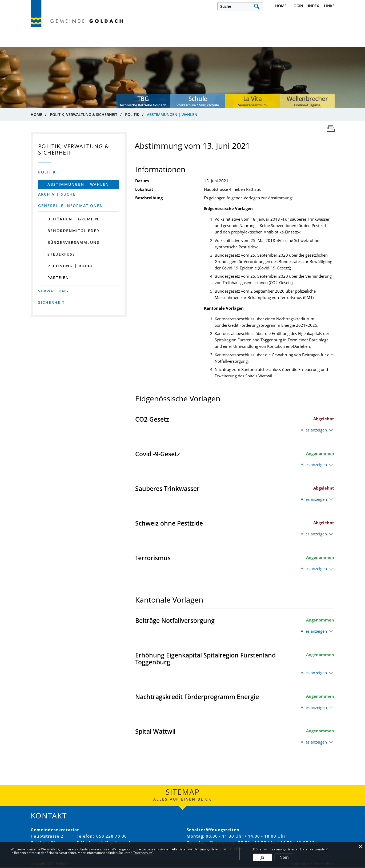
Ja (262, 857)
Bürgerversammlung (74, 243)
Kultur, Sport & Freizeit (159, 44)
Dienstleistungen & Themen (308, 44)
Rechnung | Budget (72, 266)
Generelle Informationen (71, 206)
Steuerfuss (61, 254)
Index (314, 6)
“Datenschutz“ (143, 853)
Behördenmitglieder (73, 231)
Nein (284, 857)
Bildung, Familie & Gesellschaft (210, 44)
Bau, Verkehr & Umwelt (261, 44)
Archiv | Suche (57, 194)
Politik (47, 172)
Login (297, 6)
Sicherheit (51, 303)
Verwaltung (53, 291)
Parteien (58, 278)
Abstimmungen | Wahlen (83, 185)
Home (281, 6)
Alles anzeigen (314, 431)
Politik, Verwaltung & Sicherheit (106, 44)
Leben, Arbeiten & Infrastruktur (50, 44)
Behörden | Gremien (73, 219)
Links (329, 6)
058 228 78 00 (112, 837)
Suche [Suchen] (257, 6)
